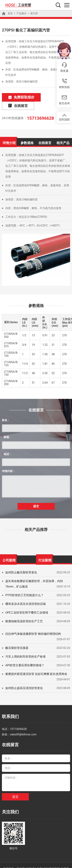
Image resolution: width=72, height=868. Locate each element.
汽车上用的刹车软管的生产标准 (24, 645)
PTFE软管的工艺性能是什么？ (23, 584)
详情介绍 (9, 133)
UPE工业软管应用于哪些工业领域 (25, 601)
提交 (36, 495)
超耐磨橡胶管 (51, 852)
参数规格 (27, 133)
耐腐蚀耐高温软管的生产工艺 (23, 610)
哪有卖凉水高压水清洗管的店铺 (24, 593)
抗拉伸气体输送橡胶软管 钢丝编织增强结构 (31, 623)
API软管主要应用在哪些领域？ (24, 654)
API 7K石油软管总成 (29, 857)
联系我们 (9, 705)
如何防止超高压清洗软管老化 (23, 677)
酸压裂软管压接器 (16, 637)
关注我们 (9, 796)
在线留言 (51, 97)
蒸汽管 (33, 14)
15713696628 (39, 109)
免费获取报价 (18, 97)
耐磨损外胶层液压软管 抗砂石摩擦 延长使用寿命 (34, 663)
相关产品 (63, 133)
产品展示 (21, 14)
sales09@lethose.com (23, 721)
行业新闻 (45, 548)
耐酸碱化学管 (34, 852)
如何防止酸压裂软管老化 (20, 561)
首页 (10, 14)
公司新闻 (9, 548)
